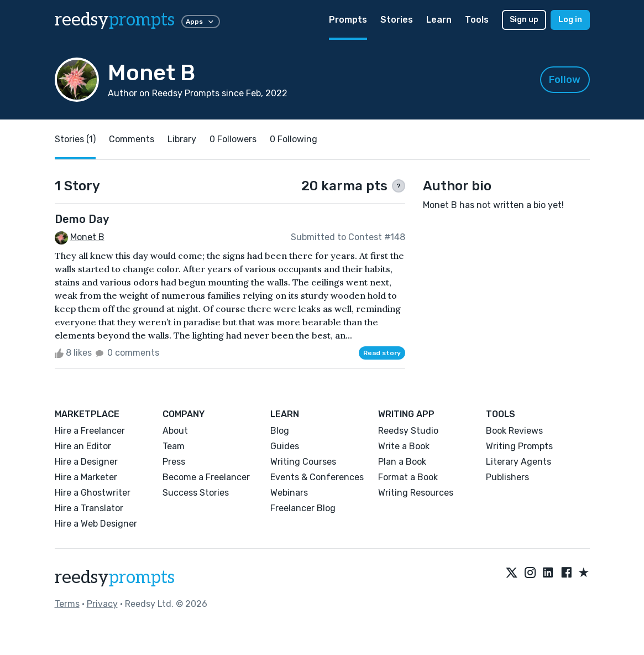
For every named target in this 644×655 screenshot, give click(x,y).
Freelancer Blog (303, 508)
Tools (477, 20)
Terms (67, 604)
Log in (570, 20)
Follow (565, 80)
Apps (201, 22)
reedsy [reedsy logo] (115, 20)
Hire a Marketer (86, 477)
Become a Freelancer (206, 477)
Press (174, 462)
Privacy (102, 604)
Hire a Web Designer (96, 524)
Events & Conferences (317, 477)
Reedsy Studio (408, 431)
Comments (132, 139)
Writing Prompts (519, 446)
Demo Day (82, 219)
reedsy (115, 578)
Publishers (507, 477)
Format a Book (408, 477)
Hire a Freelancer (90, 431)
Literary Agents (519, 462)
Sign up (524, 20)
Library (182, 139)
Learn (439, 20)
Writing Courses (303, 462)
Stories (397, 20)
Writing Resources (416, 493)
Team (174, 446)
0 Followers (233, 139)
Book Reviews (514, 431)
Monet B (87, 237)
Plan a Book (402, 462)
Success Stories (196, 493)
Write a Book (404, 446)
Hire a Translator (89, 508)
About (175, 431)
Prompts (348, 20)
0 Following (294, 139)
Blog (280, 431)
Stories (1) (75, 139)
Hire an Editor (83, 446)
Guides (285, 446)
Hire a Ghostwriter (93, 493)
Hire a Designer (86, 462)
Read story (382, 353)
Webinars (289, 493)
